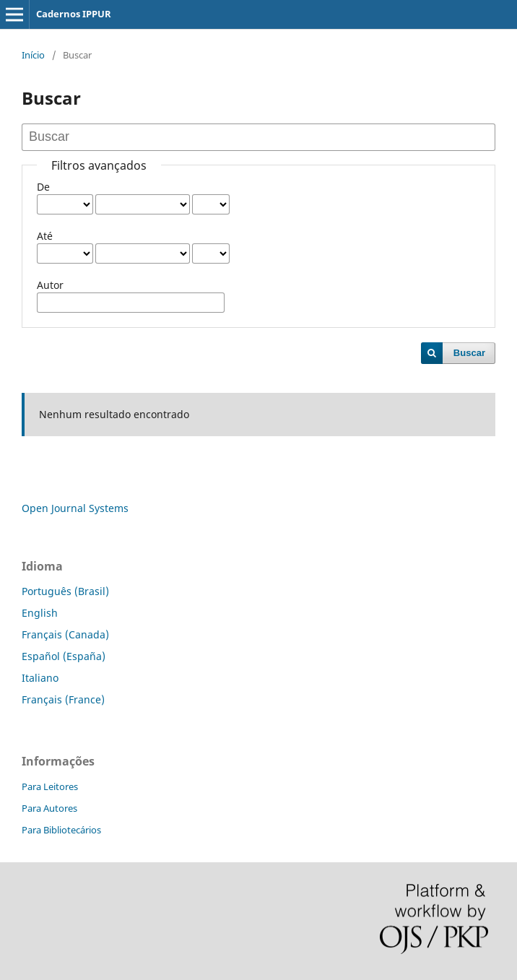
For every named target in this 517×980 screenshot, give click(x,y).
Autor (50, 285)
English (40, 613)
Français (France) (63, 699)
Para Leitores (50, 786)
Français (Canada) (65, 634)
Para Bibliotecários (61, 830)
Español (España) (64, 656)
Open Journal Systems (75, 508)
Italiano (40, 678)
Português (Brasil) (65, 591)
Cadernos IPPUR (74, 14)
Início (33, 55)
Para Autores (49, 808)
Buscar (469, 353)
